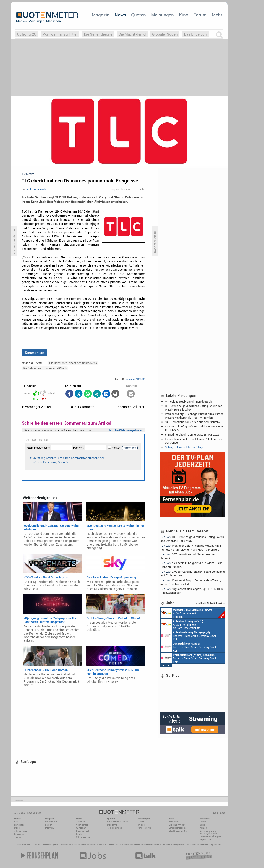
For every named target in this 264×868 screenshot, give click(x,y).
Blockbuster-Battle (178, 831)
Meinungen (162, 15)
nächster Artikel (131, 407)
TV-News (80, 822)
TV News (92, 845)
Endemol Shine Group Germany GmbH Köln (189, 636)
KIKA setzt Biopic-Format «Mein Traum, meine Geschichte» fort (191, 582)
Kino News (24, 845)
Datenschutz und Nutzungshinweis (209, 832)
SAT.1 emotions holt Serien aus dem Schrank (193, 422)
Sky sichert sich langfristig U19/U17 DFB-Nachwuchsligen (192, 591)
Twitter (17, 837)
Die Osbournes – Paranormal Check (45, 368)
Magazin (101, 15)
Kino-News (174, 822)
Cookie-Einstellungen (210, 836)
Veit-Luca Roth (36, 189)
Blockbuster (132, 845)
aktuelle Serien (161, 845)
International (82, 831)
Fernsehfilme (146, 845)
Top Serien (215, 845)
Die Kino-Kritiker (177, 825)
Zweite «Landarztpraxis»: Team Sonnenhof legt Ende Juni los (193, 573)
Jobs (202, 825)
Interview (50, 828)
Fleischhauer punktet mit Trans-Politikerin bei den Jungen (193, 441)
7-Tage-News (21, 831)
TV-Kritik (142, 825)
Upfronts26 (27, 34)
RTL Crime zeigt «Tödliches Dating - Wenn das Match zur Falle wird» (194, 408)
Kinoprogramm (177, 845)
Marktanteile (113, 825)
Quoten (139, 15)
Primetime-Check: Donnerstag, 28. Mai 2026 (192, 434)
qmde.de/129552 (135, 379)
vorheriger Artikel (36, 407)
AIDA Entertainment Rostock (193, 613)
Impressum (205, 840)
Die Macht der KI (132, 34)
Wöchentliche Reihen (117, 822)
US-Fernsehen (83, 837)
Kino (184, 15)
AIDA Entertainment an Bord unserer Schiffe (182, 624)
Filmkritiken (66, 845)
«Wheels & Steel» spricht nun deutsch (188, 401)
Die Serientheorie (98, 34)
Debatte (142, 822)
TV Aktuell (35, 845)
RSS (16, 822)
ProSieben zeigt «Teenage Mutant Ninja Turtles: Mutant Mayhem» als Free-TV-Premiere (195, 416)
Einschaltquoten (106, 845)
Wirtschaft (81, 828)
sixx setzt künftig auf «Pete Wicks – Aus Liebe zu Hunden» (194, 428)
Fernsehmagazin (50, 845)
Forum (200, 15)
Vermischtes (82, 825)
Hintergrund (51, 822)
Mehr (217, 15)
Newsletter (19, 825)
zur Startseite (82, 407)
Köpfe (79, 834)
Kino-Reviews (145, 828)
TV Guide (120, 845)
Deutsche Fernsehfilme (197, 845)
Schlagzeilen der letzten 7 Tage (184, 447)
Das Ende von (195, 34)
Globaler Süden (165, 34)
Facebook (19, 834)
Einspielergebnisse (178, 828)
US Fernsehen (80, 845)
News (120, 15)
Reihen (49, 825)
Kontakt (204, 828)
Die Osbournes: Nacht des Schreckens (73, 363)
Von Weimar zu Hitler (60, 34)
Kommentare (34, 353)
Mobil (17, 828)
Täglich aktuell (114, 828)
